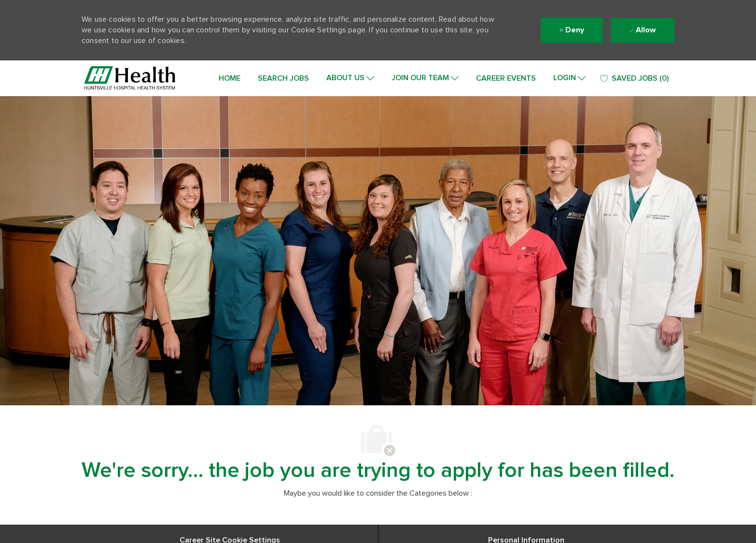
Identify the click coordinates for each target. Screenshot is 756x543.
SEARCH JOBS (283, 78)
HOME (230, 78)
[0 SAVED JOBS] (634, 79)
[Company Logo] (130, 78)
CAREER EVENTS (506, 78)
